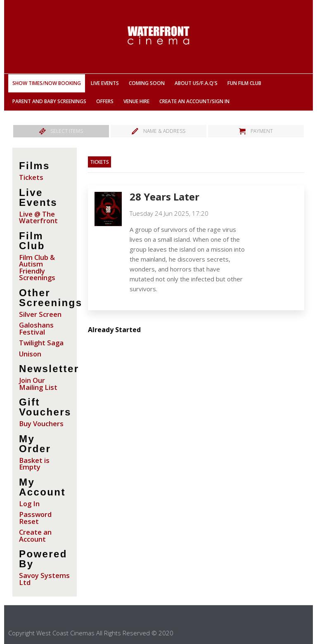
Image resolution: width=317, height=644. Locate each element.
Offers (105, 101)
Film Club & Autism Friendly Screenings (37, 268)
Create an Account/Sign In (194, 101)
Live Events (105, 83)
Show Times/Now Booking (47, 83)
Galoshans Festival (36, 328)
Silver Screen (40, 314)
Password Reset (35, 518)
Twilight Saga (41, 343)
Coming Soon (147, 83)
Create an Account (35, 535)
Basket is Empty (34, 464)
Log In (29, 504)
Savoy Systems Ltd (44, 579)
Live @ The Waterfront (38, 217)
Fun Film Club (244, 83)
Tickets (31, 177)
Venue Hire (136, 101)
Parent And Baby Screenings (49, 101)
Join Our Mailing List (38, 384)
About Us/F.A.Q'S (196, 83)
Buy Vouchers (41, 423)
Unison (30, 354)
